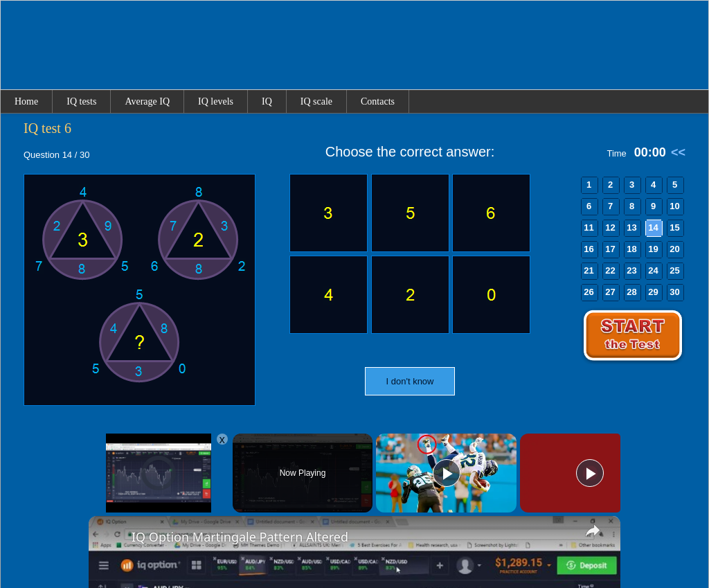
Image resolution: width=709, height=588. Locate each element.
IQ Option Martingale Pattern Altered (240, 537)
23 (631, 270)
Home (26, 101)
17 (610, 249)
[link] (111, 538)
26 (589, 292)
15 (674, 228)
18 (631, 249)
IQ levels (216, 101)
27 (610, 292)
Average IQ (147, 101)
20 (674, 249)
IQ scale (316, 101)
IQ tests (81, 101)
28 (631, 292)
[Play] (447, 473)
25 (674, 270)
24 (653, 270)
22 (610, 270)
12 (610, 228)
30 (674, 292)
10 (674, 206)
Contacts (378, 101)
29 (653, 292)
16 (589, 249)
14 (653, 228)
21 (589, 270)
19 (653, 249)
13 (631, 228)
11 (589, 228)
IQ (267, 101)
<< (678, 152)
